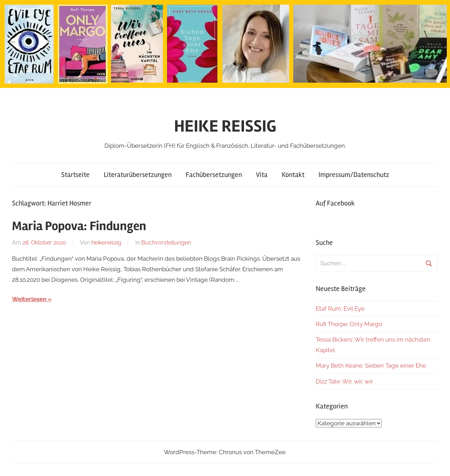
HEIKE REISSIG (225, 126)
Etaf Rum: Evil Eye (340, 309)
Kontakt (293, 175)
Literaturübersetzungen (138, 175)
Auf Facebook (335, 203)
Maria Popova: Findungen (79, 226)
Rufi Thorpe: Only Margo (349, 324)
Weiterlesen (29, 299)
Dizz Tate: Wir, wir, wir (344, 381)
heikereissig (106, 243)
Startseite (75, 175)
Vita (262, 175)
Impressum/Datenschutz (354, 175)
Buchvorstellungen (166, 243)
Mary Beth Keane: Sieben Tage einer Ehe (371, 366)
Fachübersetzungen (214, 175)
